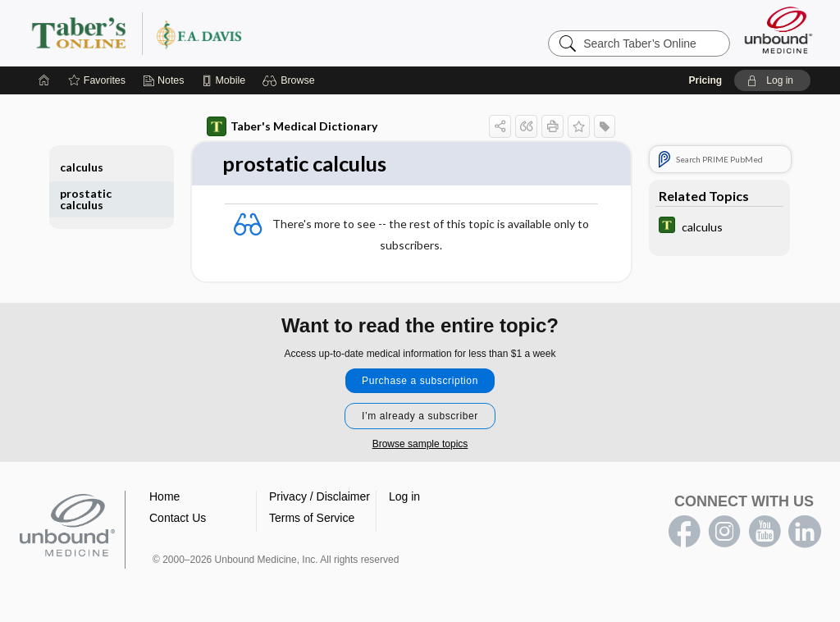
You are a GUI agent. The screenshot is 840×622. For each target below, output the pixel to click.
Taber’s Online (235, 33)
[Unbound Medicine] (778, 30)
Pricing (705, 80)
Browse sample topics (420, 444)
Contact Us (178, 518)
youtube (765, 532)
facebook (684, 532)
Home (164, 496)
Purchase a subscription (420, 381)
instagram (724, 532)
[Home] (44, 80)
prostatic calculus (86, 199)
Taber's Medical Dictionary (292, 126)
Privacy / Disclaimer (320, 496)
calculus (82, 167)
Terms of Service (312, 518)
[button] (291, 80)
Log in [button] (404, 496)
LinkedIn (805, 532)
